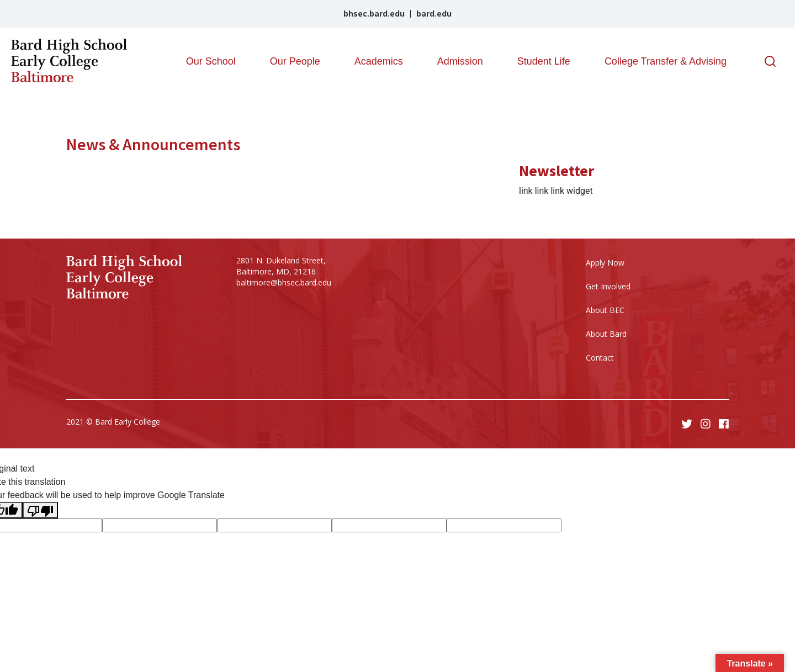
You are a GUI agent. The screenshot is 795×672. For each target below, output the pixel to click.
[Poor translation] (40, 510)
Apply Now (605, 263)
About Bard (606, 334)
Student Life (544, 61)
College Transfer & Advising (666, 61)
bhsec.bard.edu (374, 14)
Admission (460, 61)
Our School (211, 61)
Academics (379, 61)
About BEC (605, 310)
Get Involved (608, 286)
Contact (600, 358)
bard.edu (434, 14)
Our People (295, 61)
